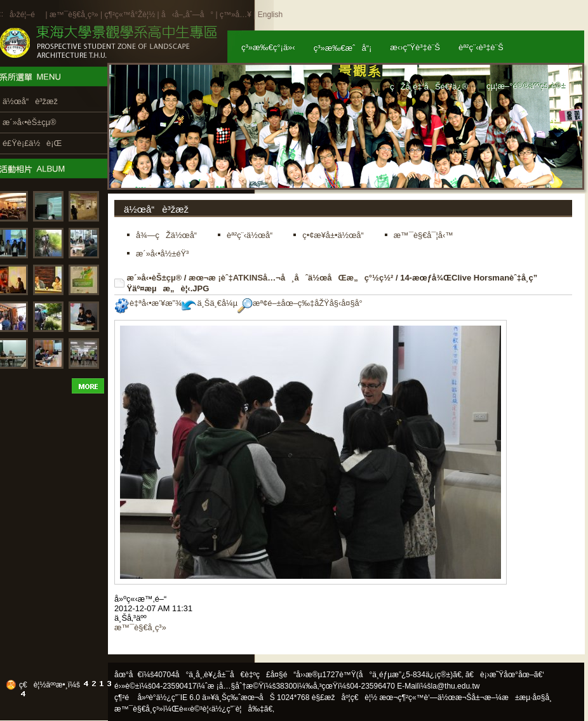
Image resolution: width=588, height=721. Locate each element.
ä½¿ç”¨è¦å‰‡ (238, 709)
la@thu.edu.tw (456, 686)
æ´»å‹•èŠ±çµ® (155, 278)
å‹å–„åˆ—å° (187, 15)
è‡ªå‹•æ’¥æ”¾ (148, 303)
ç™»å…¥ (236, 15)
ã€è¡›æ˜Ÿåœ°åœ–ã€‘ (505, 675)
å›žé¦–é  (26, 15)
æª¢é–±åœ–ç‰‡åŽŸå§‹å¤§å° (303, 303)
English (270, 15)
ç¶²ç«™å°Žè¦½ (130, 15)
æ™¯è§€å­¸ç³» (75, 15)
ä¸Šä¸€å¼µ (210, 303)
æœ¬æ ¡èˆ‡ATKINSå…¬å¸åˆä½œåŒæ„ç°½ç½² (291, 278)
